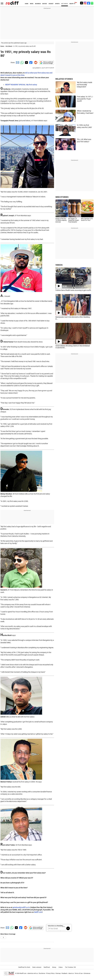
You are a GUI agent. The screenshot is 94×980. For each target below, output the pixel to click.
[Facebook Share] (31, 62)
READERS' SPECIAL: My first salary (21, 85)
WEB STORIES (62, 197)
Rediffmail (47, 967)
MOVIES (45, 4)
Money (54, 967)
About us (71, 973)
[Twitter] (82, 3)
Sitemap (58, 973)
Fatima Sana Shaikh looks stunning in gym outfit (73, 290)
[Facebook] (89, 3)
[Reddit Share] (35, 62)
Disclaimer (42, 973)
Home (2, 46)
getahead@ (17, 907)
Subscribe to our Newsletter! (55, 926)
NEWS (32, 4)
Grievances (87, 973)
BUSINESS (38, 4)
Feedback (64, 973)
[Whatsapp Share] (22, 62)
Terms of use (79, 973)
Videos (61, 967)
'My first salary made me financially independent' (84, 85)
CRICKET (51, 4)
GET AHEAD (65, 4)
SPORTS (57, 4)
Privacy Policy (50, 973)
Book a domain (37, 967)
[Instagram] (85, 3)
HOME (27, 4)
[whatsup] (92, 3)
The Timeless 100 (70, 967)
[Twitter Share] (26, 62)
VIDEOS (59, 265)
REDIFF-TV (72, 4)
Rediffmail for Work (24, 967)
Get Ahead (9, 46)
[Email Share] (17, 62)
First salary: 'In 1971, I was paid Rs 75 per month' (85, 99)
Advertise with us (33, 973)
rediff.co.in (26, 907)
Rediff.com (38, 912)
